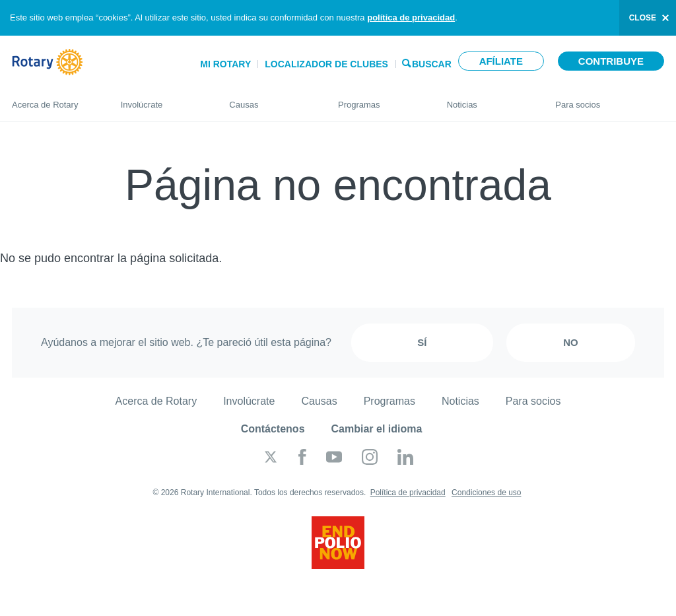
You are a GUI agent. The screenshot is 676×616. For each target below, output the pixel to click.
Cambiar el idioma (377, 429)
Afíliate (501, 61)
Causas (270, 99)
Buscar (432, 63)
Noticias (488, 99)
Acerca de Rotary (53, 99)
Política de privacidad (408, 493)
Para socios (610, 99)
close (643, 18)
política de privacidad (411, 17)
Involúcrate (162, 99)
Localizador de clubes (326, 64)
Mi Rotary (225, 64)
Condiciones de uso (486, 493)
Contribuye (611, 61)
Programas (379, 99)
